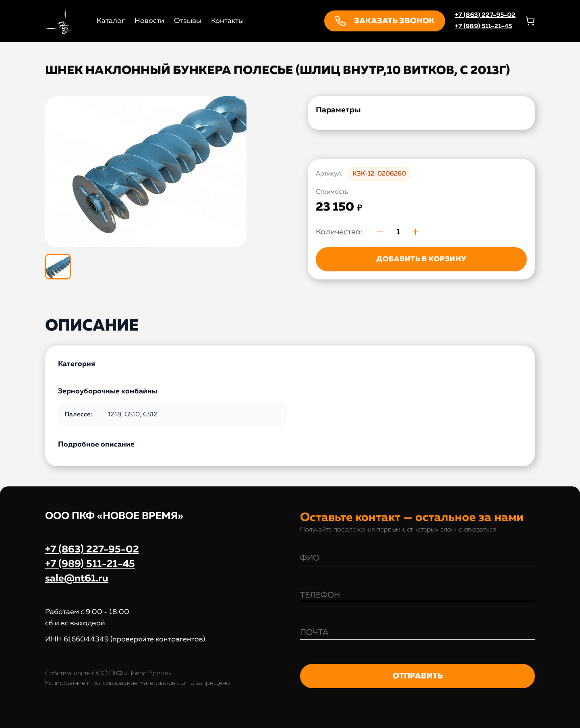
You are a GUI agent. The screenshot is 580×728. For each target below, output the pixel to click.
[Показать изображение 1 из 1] (58, 267)
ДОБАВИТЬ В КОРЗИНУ (421, 259)
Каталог (111, 21)
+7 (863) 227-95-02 (485, 15)
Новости (149, 21)
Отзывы (188, 21)
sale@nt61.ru (77, 579)
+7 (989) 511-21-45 (483, 27)
